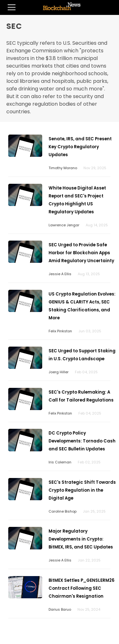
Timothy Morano (63, 168)
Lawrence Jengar (64, 225)
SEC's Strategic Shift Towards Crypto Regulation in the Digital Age (82, 490)
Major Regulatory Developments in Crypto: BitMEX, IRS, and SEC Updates (81, 539)
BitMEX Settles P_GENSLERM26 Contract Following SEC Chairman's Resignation (82, 588)
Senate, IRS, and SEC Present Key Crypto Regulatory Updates (80, 147)
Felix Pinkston (60, 331)
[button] (8, 7)
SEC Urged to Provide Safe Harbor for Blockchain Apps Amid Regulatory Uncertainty (81, 253)
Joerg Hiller (59, 372)
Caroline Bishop (63, 511)
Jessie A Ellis (60, 274)
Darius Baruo (60, 609)
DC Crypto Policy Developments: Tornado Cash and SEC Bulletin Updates (82, 441)
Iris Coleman (60, 462)
